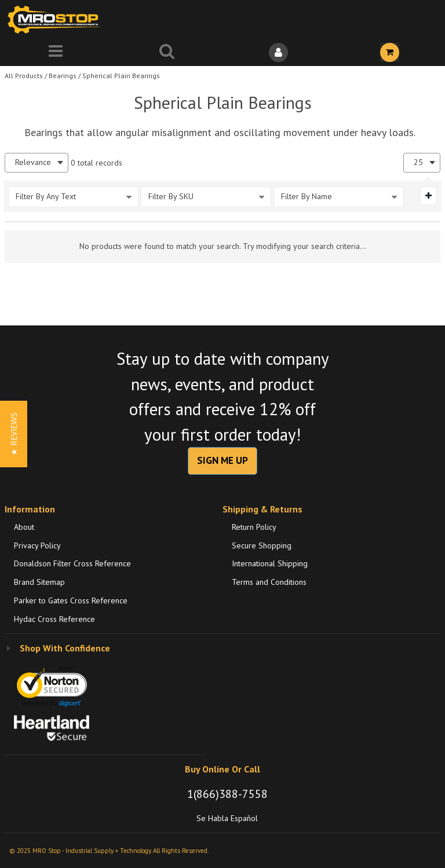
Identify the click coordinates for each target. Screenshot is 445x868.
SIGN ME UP (222, 460)
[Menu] (56, 52)
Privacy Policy (37, 545)
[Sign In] (278, 52)
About (24, 527)
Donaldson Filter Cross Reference (72, 563)
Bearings (63, 76)
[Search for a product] (167, 52)
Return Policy (254, 527)
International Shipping (270, 563)
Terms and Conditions (269, 582)
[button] (14, 434)
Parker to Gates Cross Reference (71, 600)
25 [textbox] (418, 162)
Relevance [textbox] (33, 162)
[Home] (57, 19)
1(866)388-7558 (227, 794)
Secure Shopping (262, 545)
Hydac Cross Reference (54, 619)
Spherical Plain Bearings (121, 76)
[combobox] (37, 162)
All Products (24, 76)
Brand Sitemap (39, 582)
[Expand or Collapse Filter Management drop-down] (428, 196)
